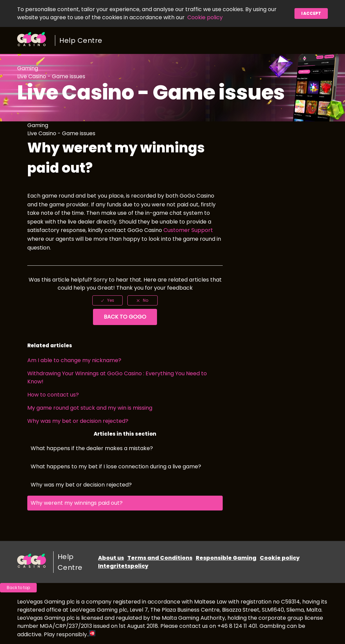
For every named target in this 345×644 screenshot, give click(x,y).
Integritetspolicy (123, 566)
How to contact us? (53, 395)
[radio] (107, 300)
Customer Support (188, 230)
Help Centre (81, 40)
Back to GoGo (125, 317)
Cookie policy (205, 17)
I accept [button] (311, 13)
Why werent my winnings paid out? (77, 503)
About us (111, 558)
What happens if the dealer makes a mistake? (92, 448)
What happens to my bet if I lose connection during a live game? (116, 466)
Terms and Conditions (160, 558)
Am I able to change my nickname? (74, 360)
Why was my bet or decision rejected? (78, 421)
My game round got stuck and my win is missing (90, 408)
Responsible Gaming (226, 558)
